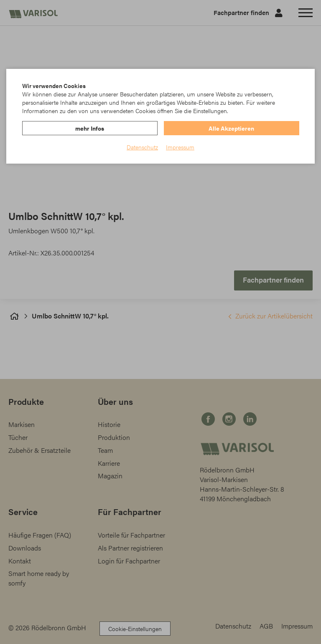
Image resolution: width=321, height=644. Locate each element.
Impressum (180, 147)
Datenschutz (142, 147)
